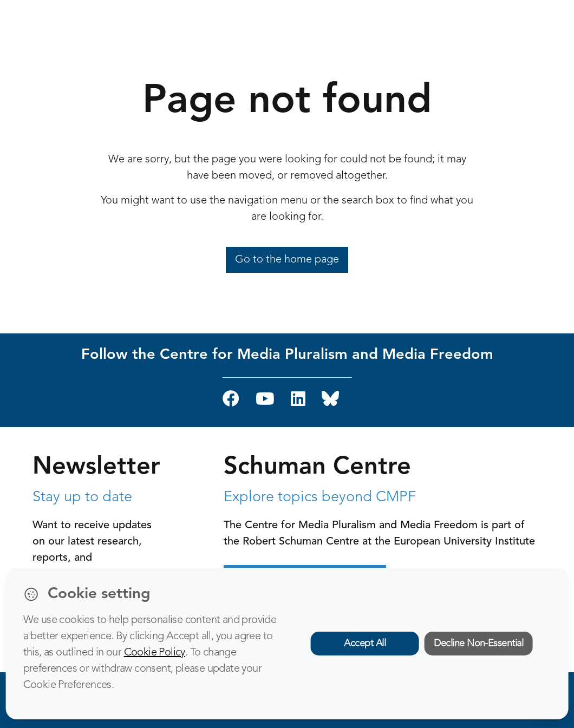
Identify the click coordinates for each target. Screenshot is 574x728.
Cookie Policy (155, 653)
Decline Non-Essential (478, 644)
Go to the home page (287, 260)
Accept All (365, 644)
